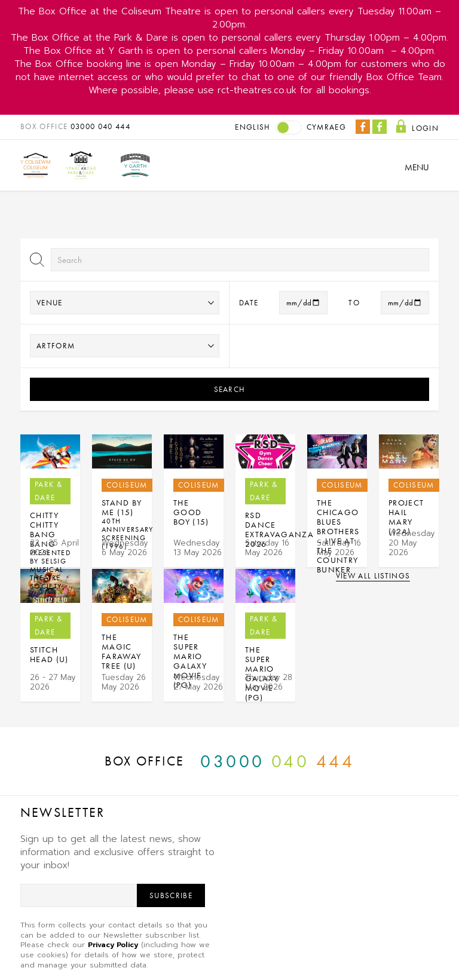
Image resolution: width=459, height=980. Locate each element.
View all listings (373, 576)
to (354, 303)
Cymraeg (326, 127)
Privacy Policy (113, 945)
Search (230, 389)
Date (249, 303)
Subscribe (171, 895)
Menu (417, 167)
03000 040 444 (100, 126)
